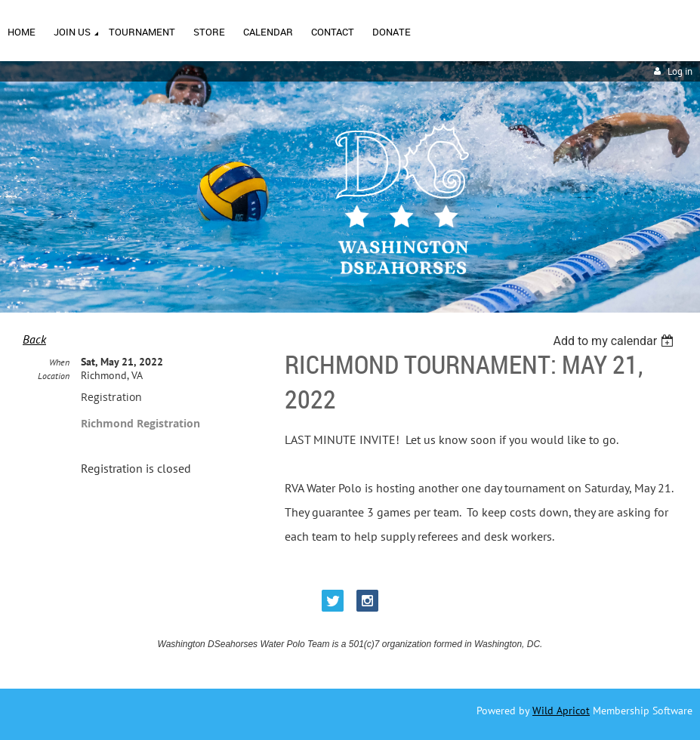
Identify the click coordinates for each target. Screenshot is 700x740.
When (59, 362)
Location (54, 376)
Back (34, 339)
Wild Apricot (561, 711)
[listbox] (615, 341)
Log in (680, 71)
